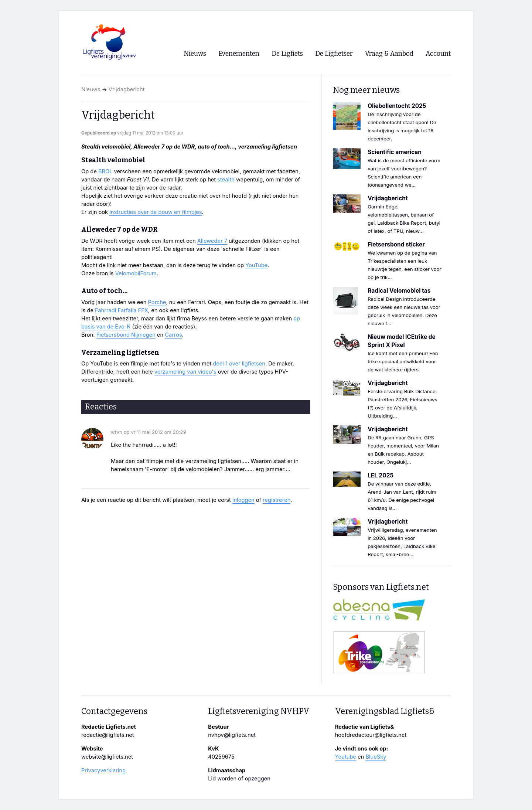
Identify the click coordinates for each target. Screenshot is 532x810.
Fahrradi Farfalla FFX (122, 310)
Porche (157, 302)
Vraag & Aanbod (389, 54)
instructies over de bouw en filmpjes (156, 212)
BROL (105, 171)
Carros (173, 335)
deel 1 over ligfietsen (239, 364)
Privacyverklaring (103, 770)
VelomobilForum (136, 273)
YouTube (256, 265)
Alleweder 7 (212, 241)
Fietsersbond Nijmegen (126, 335)
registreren (277, 500)
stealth (226, 180)
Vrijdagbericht (127, 89)
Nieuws (91, 89)
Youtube (346, 757)
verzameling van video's (185, 372)
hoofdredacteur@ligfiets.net (371, 735)
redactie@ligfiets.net (108, 735)
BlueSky (376, 757)
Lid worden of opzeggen (239, 779)
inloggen (243, 500)
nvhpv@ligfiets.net (232, 735)
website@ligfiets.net (107, 757)
